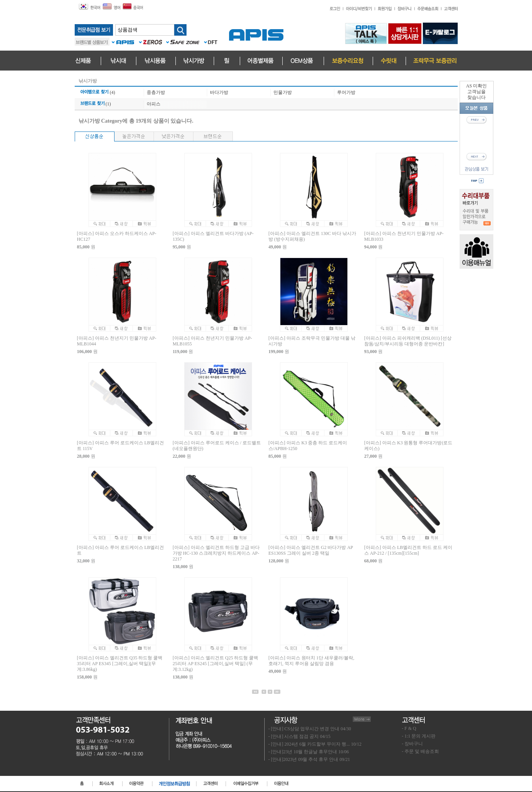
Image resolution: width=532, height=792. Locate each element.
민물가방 (283, 92)
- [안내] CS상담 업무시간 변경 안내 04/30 (310, 729)
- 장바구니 (412, 744)
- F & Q (409, 728)
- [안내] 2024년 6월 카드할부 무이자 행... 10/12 (315, 744)
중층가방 (156, 92)
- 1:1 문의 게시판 (419, 736)
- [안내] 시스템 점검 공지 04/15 (300, 736)
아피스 (154, 104)
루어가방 (346, 92)
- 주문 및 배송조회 (420, 751)
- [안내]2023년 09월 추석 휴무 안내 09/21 (309, 759)
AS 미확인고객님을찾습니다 (476, 92)
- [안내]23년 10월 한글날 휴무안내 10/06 (309, 752)
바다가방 (219, 92)
